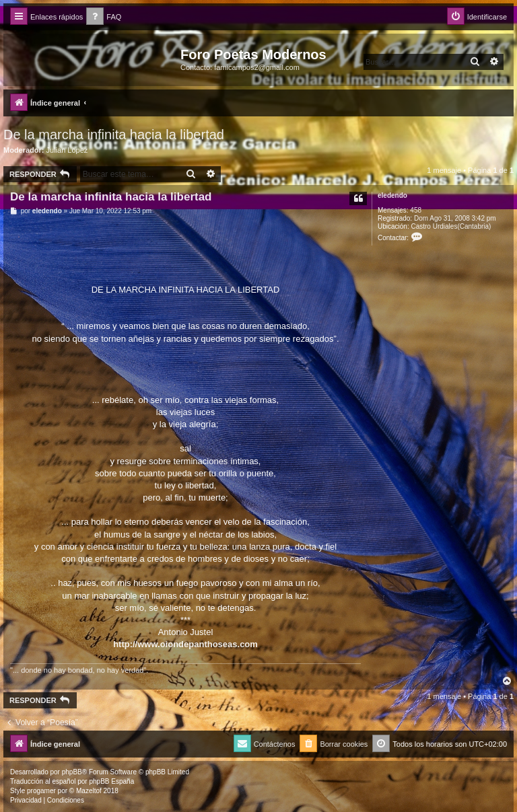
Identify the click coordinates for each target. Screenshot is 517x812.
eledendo (392, 195)
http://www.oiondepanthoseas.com (185, 644)
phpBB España (111, 781)
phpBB (72, 772)
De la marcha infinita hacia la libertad (114, 135)
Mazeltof (89, 791)
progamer (41, 791)
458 (416, 210)
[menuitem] (104, 17)
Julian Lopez (67, 150)
